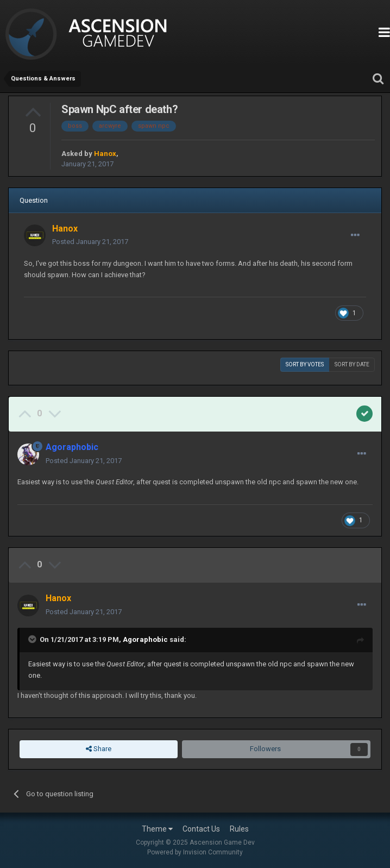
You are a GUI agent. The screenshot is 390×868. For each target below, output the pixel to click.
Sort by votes (305, 364)
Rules (239, 829)
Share (99, 749)
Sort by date (352, 364)
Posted (90, 242)
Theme (157, 829)
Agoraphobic (145, 639)
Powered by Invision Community (195, 852)
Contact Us (201, 829)
